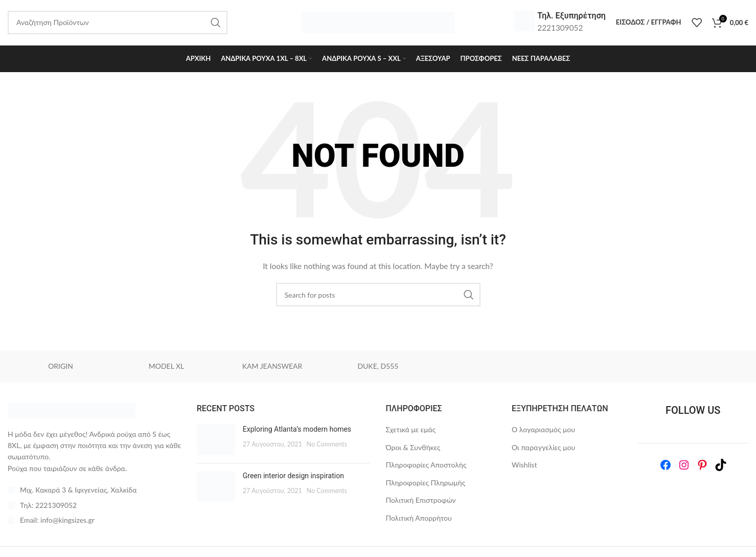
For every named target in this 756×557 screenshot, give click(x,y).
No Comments (327, 445)
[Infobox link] (560, 23)
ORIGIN (61, 367)
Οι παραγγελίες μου (543, 448)
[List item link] (95, 506)
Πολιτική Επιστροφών (421, 502)
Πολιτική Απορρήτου (419, 519)
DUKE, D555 (378, 367)
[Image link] (72, 410)
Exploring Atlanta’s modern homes (297, 430)
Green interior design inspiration (293, 477)
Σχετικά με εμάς (411, 430)
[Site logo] (378, 22)
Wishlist (524, 466)
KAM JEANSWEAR (272, 367)
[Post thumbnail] (216, 441)
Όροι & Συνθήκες (413, 448)
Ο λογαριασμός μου (543, 430)
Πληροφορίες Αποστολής (426, 466)
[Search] (378, 296)
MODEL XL (167, 367)
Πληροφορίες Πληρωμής (426, 484)
